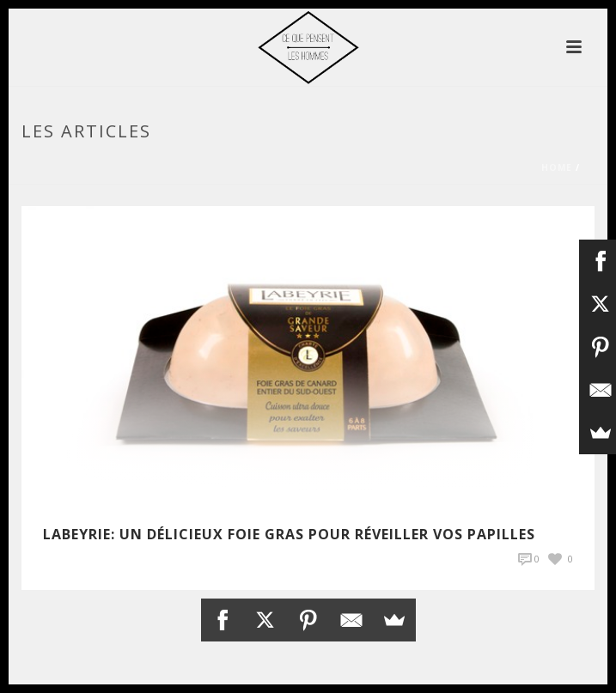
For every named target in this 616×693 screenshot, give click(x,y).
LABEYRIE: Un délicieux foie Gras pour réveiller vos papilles (289, 534)
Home (557, 167)
